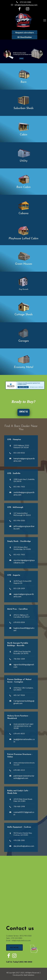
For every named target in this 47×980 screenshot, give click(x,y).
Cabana (23, 213)
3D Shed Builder (25, 37)
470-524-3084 (25, 2)
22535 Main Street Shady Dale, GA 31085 (23, 800)
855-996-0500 (19, 521)
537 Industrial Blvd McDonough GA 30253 (22, 514)
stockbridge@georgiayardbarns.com (24, 561)
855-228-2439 (19, 588)
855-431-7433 (19, 555)
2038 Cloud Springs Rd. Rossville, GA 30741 (22, 652)
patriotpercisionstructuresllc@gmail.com (24, 777)
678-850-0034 (19, 622)
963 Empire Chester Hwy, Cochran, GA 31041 (23, 834)
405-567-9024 (19, 695)
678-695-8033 (19, 734)
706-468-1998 (19, 806)
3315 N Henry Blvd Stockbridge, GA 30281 (22, 548)
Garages (24, 341)
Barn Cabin (23, 187)
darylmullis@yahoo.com (24, 846)
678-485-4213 (19, 770)
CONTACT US (23, 412)
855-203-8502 (19, 453)
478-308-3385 (19, 840)
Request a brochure (25, 32)
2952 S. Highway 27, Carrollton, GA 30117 (22, 616)
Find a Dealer (21, 58)
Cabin (23, 135)
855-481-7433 (19, 487)
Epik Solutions (29, 975)
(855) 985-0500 (26, 936)
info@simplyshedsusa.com (26, 5)
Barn (23, 82)
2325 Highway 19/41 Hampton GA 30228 (21, 446)
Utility (24, 161)
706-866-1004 (19, 659)
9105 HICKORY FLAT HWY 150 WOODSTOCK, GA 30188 (23, 726)
